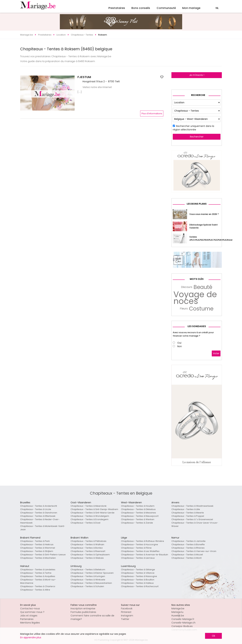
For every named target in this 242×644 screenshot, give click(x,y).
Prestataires (117, 8)
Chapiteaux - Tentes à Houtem (138, 506)
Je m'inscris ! (197, 75)
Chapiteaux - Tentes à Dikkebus (138, 509)
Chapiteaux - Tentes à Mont (186, 558)
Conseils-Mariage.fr (183, 619)
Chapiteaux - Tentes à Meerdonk (89, 506)
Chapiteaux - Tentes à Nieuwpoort (140, 516)
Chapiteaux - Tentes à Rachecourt (140, 586)
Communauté (166, 8)
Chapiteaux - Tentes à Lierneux (138, 558)
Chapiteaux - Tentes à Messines (138, 513)
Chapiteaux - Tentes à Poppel (188, 516)
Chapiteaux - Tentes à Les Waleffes (140, 551)
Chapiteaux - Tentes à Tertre (36, 573)
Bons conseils (141, 8)
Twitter (125, 619)
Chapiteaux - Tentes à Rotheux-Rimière (143, 541)
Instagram (127, 616)
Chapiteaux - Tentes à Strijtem (37, 551)
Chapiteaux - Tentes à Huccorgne (139, 544)
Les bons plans (197, 204)
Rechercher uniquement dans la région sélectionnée (193, 128)
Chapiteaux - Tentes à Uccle (36, 509)
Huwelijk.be (178, 616)
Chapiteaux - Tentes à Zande (137, 523)
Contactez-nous (30, 608)
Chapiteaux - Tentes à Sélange (138, 570)
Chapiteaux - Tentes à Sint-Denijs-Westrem (94, 509)
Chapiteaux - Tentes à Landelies (38, 570)
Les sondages (197, 326)
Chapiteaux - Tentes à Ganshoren (39, 513)
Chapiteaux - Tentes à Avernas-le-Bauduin (145, 555)
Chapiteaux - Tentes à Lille (186, 509)
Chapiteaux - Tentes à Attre (35, 590)
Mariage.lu (177, 612)
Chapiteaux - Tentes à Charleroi (38, 586)
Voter (216, 353)
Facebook (127, 608)
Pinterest (126, 612)
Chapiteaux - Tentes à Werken (138, 519)
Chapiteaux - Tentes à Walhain (87, 544)
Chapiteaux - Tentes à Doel (85, 523)
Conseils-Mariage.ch (183, 623)
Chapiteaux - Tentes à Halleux (137, 583)
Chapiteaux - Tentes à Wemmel (38, 548)
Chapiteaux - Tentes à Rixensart (88, 551)
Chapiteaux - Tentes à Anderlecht (39, 506)
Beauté (203, 287)
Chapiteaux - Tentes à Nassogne (139, 576)
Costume (201, 309)
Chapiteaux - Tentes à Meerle (188, 513)
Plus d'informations (152, 114)
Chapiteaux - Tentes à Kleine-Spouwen (92, 573)
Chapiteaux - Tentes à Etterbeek (38, 516)
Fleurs (184, 309)
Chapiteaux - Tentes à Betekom (88, 570)
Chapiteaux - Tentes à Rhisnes (188, 548)
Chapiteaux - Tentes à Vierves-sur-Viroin (194, 551)
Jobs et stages (29, 616)
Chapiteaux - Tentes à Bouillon (138, 580)
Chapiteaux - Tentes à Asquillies (38, 576)
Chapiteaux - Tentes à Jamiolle (188, 541)
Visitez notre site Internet (97, 87)
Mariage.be (178, 608)
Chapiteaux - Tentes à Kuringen (88, 576)
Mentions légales (30, 623)
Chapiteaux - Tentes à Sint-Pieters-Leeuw (43, 555)
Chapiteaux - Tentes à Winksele (88, 580)
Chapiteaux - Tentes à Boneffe (188, 544)
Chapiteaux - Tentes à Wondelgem (90, 516)
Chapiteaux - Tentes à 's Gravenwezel (192, 519)
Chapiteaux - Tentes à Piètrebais (88, 541)
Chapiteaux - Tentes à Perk (35, 541)
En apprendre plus (31, 637)
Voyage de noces (195, 298)
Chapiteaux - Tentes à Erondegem (89, 519)
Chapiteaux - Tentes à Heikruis (37, 544)
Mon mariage (191, 8)
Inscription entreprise (83, 608)
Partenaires (27, 619)
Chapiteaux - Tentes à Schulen (87, 586)
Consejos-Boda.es (182, 626)
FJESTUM (84, 77)
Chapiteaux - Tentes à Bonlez (87, 548)
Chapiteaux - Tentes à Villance (138, 573)
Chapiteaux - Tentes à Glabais (87, 558)
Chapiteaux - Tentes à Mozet (187, 555)
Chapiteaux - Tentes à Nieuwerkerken (91, 583)
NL (217, 8)
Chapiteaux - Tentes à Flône (136, 548)
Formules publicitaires (83, 612)
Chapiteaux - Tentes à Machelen (38, 558)
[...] (80, 92)
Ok (214, 636)
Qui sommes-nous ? (32, 612)
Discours (187, 287)
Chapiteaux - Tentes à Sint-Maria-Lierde (93, 513)
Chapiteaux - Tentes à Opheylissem (90, 555)
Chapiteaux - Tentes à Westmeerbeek (192, 506)
